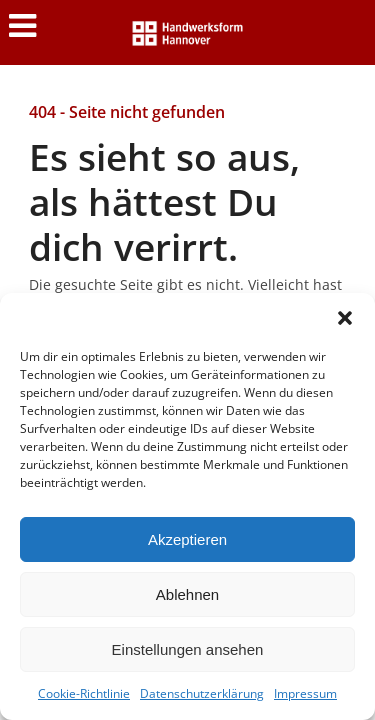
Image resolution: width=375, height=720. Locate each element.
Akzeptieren (187, 539)
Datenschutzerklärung (202, 693)
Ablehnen (187, 594)
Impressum (305, 693)
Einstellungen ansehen (188, 649)
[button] (345, 318)
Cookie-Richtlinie (84, 693)
